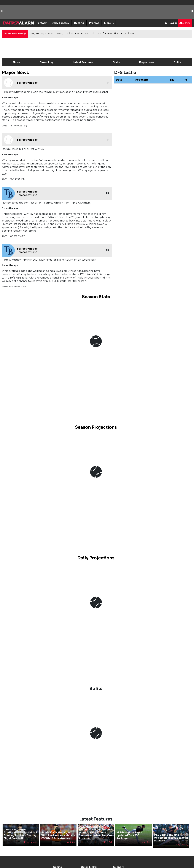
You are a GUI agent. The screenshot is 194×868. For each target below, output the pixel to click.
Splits (177, 62)
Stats (116, 62)
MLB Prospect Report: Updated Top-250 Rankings (130, 835)
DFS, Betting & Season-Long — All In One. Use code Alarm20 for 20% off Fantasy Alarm (82, 34)
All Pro (185, 23)
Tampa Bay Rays (27, 195)
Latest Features (83, 62)
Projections (147, 62)
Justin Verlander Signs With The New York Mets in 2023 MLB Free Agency (58, 835)
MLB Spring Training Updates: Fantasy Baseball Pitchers (171, 838)
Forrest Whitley (27, 83)
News (17, 62)
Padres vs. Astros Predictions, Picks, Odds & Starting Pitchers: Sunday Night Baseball (21, 834)
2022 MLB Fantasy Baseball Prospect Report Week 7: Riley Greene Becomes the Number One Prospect (96, 833)
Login (173, 23)
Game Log (46, 62)
